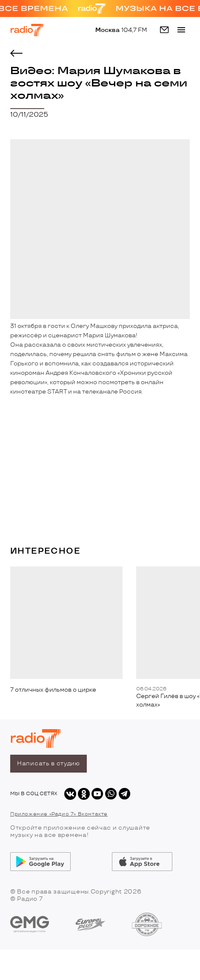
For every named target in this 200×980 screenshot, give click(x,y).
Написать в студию (49, 763)
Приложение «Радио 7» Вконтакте (59, 814)
